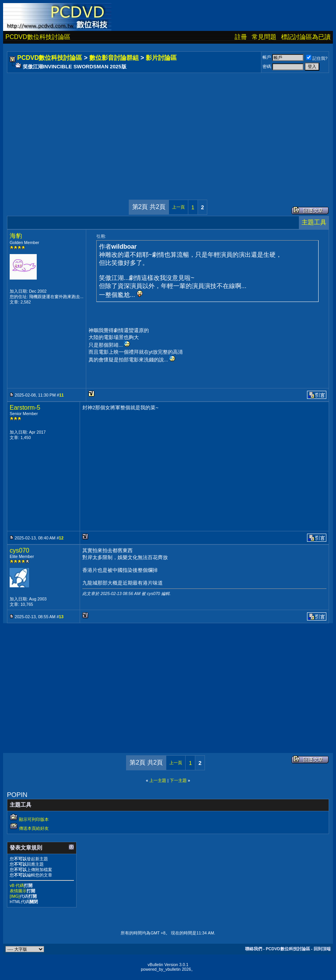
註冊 (241, 37)
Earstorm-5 (25, 408)
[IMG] (15, 896)
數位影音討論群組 (114, 58)
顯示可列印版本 (34, 819)
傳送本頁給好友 (34, 828)
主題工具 (314, 222)
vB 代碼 (17, 885)
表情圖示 (18, 891)
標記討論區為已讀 (306, 37)
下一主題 (178, 780)
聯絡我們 (254, 949)
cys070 (20, 550)
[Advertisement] (168, 129)
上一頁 (178, 207)
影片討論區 (161, 58)
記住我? (317, 58)
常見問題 (264, 37)
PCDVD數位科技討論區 (38, 37)
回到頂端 (322, 949)
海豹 (16, 236)
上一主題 (158, 780)
